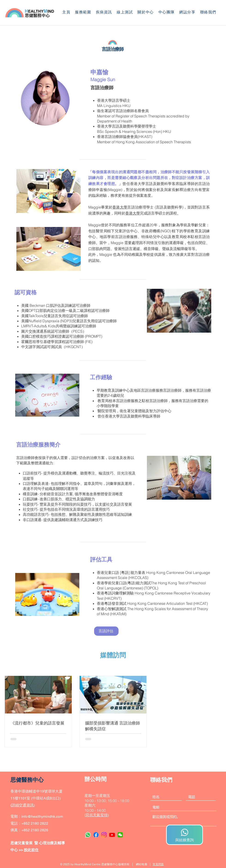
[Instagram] (104, 835)
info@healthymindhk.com (42, 816)
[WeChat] (120, 835)
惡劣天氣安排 (97, 815)
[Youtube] (112, 835)
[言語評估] (106, 631)
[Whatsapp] (88, 835)
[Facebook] (96, 835)
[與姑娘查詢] (184, 835)
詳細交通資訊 (23, 805)
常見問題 (158, 864)
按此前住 (31, 850)
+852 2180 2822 (35, 823)
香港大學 (120, 207)
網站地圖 (141, 864)
